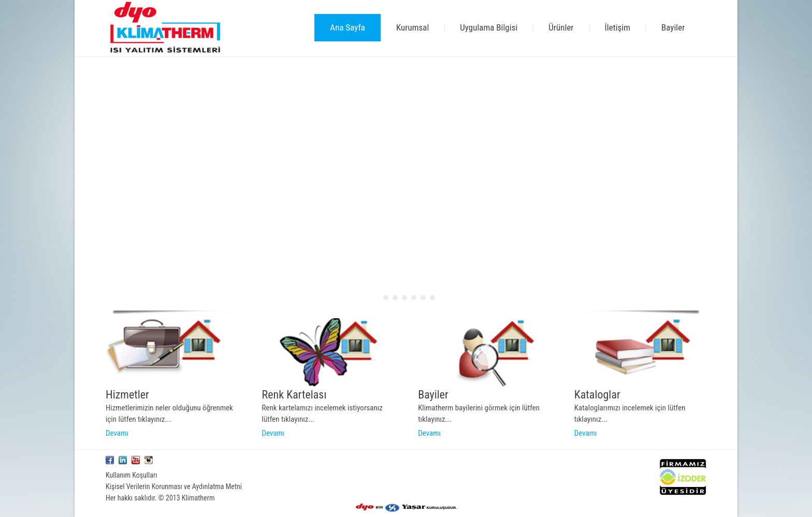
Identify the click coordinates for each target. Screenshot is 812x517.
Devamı (117, 433)
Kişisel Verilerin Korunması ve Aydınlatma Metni (174, 486)
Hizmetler (127, 395)
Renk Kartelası (294, 395)
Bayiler (433, 395)
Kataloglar (597, 395)
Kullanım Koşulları (132, 475)
